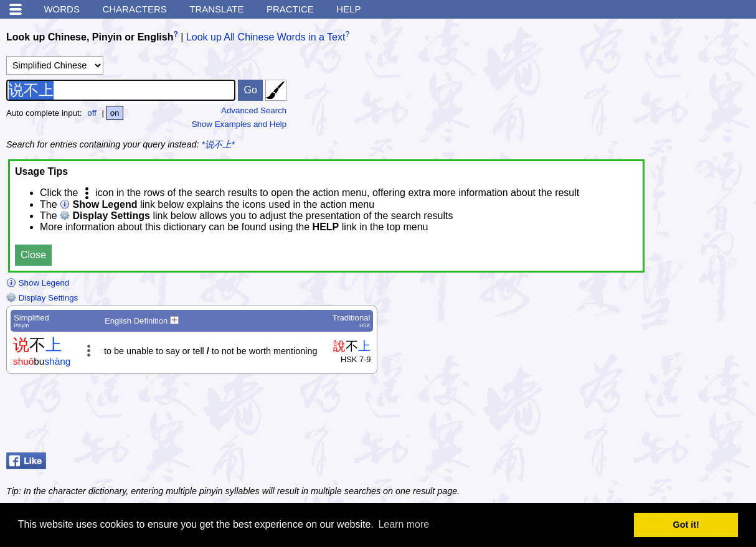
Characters (134, 9)
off (92, 113)
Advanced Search (254, 110)
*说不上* (218, 144)
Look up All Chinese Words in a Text (266, 37)
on (115, 113)
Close (33, 255)
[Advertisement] (650, 416)
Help (348, 9)
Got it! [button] (686, 525)
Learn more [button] (404, 524)
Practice (290, 9)
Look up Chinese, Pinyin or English (90, 37)
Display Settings (42, 298)
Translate (216, 9)
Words (62, 9)
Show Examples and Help (239, 124)
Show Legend (38, 283)
